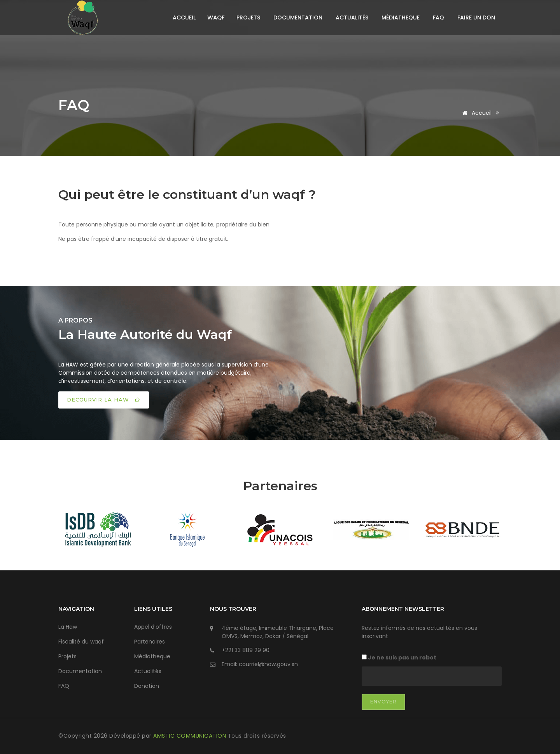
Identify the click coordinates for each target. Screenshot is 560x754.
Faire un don (476, 18)
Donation (147, 686)
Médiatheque (401, 18)
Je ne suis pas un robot (399, 658)
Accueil (184, 18)
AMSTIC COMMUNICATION (191, 736)
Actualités (352, 18)
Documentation (298, 18)
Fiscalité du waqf (81, 642)
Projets (248, 18)
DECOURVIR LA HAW (104, 400)
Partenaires (150, 642)
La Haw (68, 627)
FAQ (438, 18)
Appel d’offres (153, 627)
